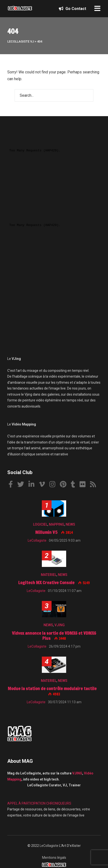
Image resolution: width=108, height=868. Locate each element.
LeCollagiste (49, 846)
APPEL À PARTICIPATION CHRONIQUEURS (39, 803)
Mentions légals (54, 858)
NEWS (70, 524)
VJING (60, 625)
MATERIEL (49, 575)
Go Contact (72, 9)
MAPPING (57, 524)
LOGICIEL (40, 524)
